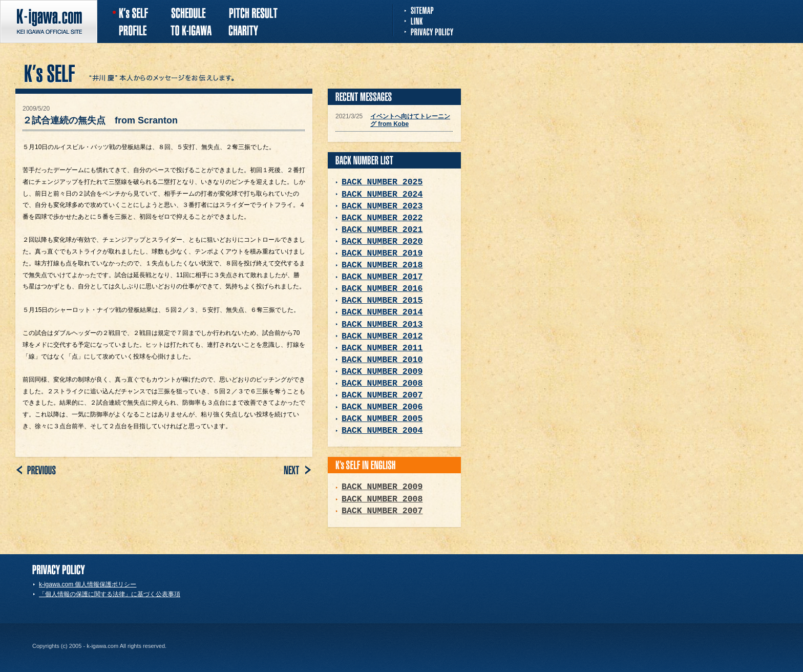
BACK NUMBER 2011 (382, 348)
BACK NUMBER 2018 (382, 265)
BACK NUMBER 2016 (382, 289)
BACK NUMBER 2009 (382, 372)
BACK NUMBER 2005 (382, 419)
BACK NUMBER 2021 (382, 230)
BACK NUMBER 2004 (382, 430)
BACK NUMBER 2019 (382, 253)
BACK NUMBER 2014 (382, 312)
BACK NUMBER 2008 (382, 383)
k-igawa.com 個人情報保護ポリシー (88, 584)
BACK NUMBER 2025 (382, 182)
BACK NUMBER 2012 (382, 336)
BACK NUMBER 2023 (382, 206)
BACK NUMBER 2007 (382, 395)
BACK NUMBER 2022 (382, 218)
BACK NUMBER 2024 (382, 194)
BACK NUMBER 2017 (382, 277)
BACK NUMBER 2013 (382, 324)
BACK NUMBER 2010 (382, 360)
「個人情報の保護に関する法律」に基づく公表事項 (110, 594)
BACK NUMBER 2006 (382, 407)
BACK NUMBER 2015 (382, 300)
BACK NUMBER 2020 (382, 241)
